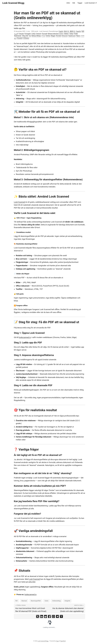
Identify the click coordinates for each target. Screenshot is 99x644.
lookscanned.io (25, 337)
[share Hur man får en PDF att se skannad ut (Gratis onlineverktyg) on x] (38, 616)
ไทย (30, 36)
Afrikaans (26, 38)
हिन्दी (83, 31)
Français (21, 34)
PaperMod (63, 641)
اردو (15, 38)
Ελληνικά (65, 36)
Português (28, 34)
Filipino (78, 36)
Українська (72, 36)
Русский (44, 34)
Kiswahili (20, 38)
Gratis (46, 601)
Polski (76, 34)
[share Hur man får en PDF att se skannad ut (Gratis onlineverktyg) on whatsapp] (53, 616)
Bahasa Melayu (36, 36)
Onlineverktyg (56, 601)
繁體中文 (73, 31)
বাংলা (83, 36)
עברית (43, 36)
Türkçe (71, 34)
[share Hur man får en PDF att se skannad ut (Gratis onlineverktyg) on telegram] (57, 616)
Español (79, 31)
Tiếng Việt (25, 36)
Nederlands (18, 36)
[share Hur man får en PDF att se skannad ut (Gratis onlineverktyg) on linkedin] (42, 616)
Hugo (57, 641)
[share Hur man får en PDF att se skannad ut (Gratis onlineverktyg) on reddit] (46, 616)
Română (59, 36)
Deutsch (39, 34)
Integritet (67, 601)
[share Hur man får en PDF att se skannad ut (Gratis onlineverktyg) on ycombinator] (61, 616)
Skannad (24, 601)
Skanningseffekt (36, 601)
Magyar (53, 36)
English (61, 31)
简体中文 (67, 31)
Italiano (66, 34)
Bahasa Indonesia (53, 34)
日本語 (33, 34)
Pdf (16, 601)
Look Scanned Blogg (13, 3)
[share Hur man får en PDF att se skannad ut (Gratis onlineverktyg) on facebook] (49, 616)
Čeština (48, 36)
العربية (16, 34)
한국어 (61, 34)
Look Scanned (19, 202)
